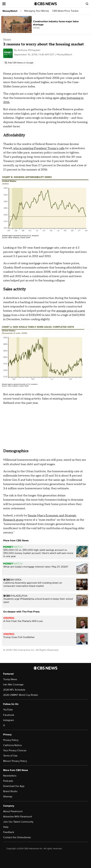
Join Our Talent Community (18, 822)
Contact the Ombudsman (17, 837)
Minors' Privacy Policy (15, 761)
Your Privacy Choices (15, 750)
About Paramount (13, 811)
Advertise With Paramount (18, 817)
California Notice (12, 745)
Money (7, 39)
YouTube (8, 710)
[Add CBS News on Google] (19, 63)
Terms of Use (10, 756)
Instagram (9, 720)
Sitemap (8, 797)
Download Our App (14, 786)
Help (6, 827)
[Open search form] (87, 4)
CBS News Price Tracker (65, 11)
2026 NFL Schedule (14, 690)
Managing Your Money (37, 11)
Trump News (10, 679)
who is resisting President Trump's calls (39, 148)
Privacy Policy (11, 740)
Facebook (9, 715)
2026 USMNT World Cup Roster (21, 695)
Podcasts (8, 781)
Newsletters (10, 776)
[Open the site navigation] (17, 4)
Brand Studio (10, 791)
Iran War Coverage (13, 685)
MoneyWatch (10, 11)
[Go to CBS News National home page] (45, 4)
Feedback (9, 832)
